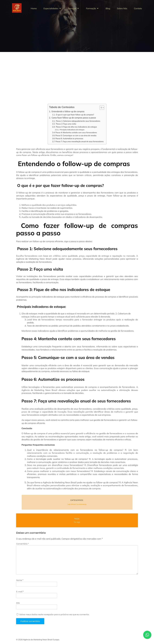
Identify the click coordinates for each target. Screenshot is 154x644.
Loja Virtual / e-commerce (77, 506)
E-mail (20, 593)
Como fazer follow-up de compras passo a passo (74, 119)
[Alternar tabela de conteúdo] (100, 109)
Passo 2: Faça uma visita (66, 125)
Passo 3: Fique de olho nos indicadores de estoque (76, 128)
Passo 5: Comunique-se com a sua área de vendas (76, 137)
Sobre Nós (122, 9)
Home (34, 9)
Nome (20, 582)
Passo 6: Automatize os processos (69, 140)
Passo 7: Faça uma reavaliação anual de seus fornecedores (80, 143)
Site (18, 605)
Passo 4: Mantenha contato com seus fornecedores (76, 134)
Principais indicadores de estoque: (72, 131)
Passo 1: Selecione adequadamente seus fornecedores (78, 123)
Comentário (22, 545)
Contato (138, 9)
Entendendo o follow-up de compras (68, 113)
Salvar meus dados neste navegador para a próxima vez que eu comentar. (54, 616)
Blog (108, 9)
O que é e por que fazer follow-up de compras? (75, 116)
